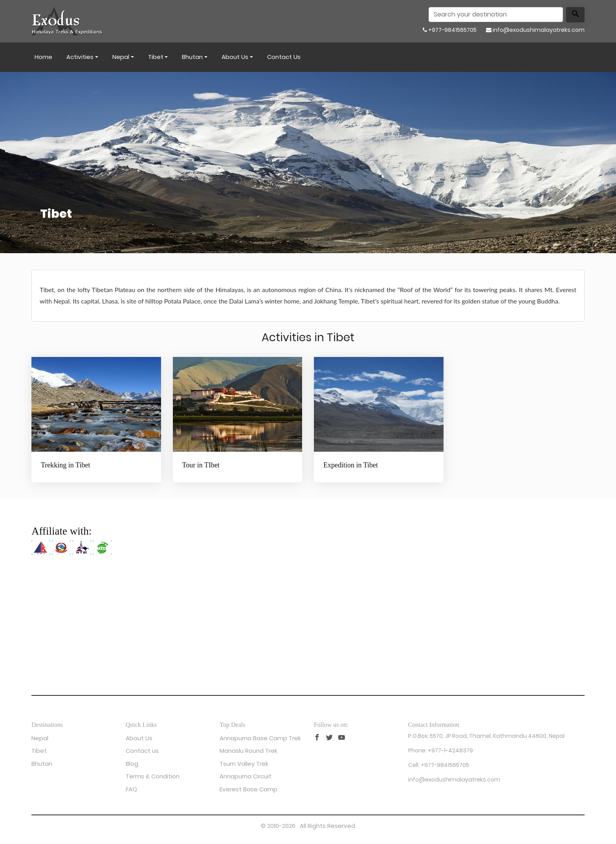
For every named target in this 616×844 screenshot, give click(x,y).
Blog (132, 764)
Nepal (121, 57)
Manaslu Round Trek (248, 751)
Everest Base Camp (248, 789)
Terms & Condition (153, 776)
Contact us (284, 57)
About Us (235, 57)
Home (43, 57)
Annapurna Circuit (246, 776)
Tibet (156, 57)
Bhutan (192, 57)
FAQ (131, 789)
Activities (80, 57)
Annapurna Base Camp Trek (260, 738)
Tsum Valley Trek (244, 764)
